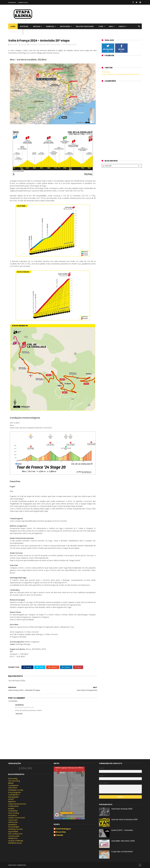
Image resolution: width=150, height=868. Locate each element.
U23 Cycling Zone (15, 834)
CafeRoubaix (13, 806)
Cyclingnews (13, 785)
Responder (19, 714)
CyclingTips (13, 811)
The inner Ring (14, 781)
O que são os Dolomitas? (122, 852)
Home (13, 26)
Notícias (24, 26)
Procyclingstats (14, 792)
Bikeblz (11, 783)
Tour (101, 26)
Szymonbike (13, 831)
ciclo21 (11, 799)
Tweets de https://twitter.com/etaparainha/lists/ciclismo (121, 73)
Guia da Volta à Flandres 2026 (124, 820)
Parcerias (12, 2)
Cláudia (59, 835)
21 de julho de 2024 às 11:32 (25, 707)
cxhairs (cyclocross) (17, 818)
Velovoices (13, 788)
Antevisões (65, 26)
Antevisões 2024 (44, 45)
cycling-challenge (16, 841)
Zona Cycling (14, 813)
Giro (111, 26)
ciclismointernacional (17, 804)
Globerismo (13, 838)
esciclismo (13, 815)
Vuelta (122, 26)
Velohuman (13, 822)
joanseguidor (13, 797)
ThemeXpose (21, 865)
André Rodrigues (63, 829)
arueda (11, 808)
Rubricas (50, 26)
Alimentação (23, 2)
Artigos (37, 26)
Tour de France (56, 45)
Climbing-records (15, 829)
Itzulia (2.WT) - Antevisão (122, 830)
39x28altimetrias (15, 843)
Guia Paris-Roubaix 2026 (122, 809)
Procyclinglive (14, 827)
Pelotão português (85, 26)
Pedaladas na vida (16, 790)
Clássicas (15, 32)
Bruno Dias (61, 832)
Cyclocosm (13, 820)
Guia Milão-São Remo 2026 (123, 841)
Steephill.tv (13, 825)
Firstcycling (13, 779)
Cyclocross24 (14, 836)
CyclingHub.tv (14, 795)
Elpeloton (12, 802)
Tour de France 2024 (69, 45)
